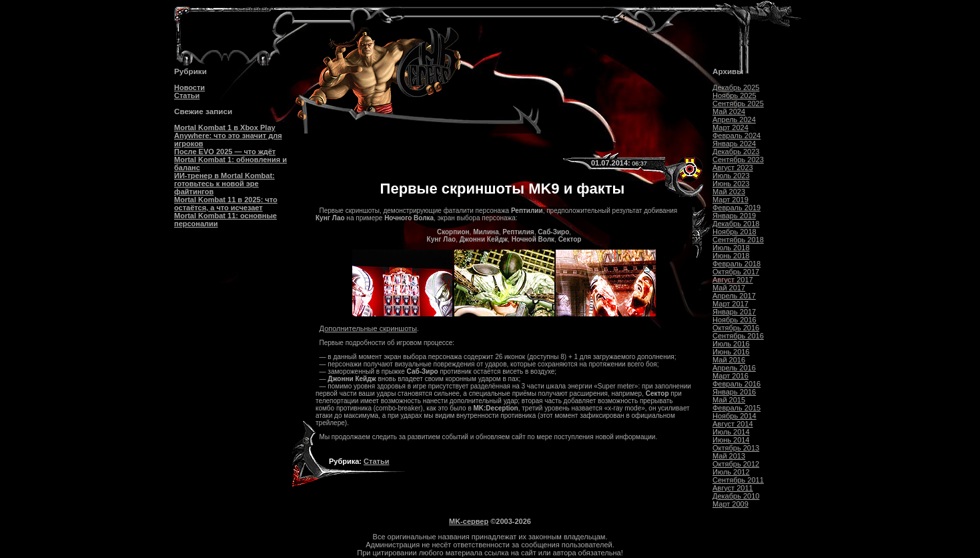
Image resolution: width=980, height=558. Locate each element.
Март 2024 (730, 127)
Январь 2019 (734, 216)
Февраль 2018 (737, 264)
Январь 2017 (734, 312)
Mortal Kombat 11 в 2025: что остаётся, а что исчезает (226, 204)
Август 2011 (733, 488)
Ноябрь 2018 (734, 232)
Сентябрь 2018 (738, 240)
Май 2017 (729, 288)
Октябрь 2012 (736, 464)
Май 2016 (729, 360)
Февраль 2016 (737, 384)
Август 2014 (733, 424)
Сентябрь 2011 (738, 480)
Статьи (187, 95)
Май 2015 (729, 400)
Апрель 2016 (734, 368)
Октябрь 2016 (736, 328)
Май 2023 (729, 192)
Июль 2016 (731, 344)
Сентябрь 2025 (738, 103)
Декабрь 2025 (736, 87)
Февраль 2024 (737, 135)
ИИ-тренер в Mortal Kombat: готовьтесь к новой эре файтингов (224, 184)
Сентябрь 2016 (738, 336)
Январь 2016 (734, 392)
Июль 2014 (731, 432)
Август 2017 (733, 280)
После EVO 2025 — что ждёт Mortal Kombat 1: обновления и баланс (230, 160)
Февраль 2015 (737, 408)
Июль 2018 (731, 248)
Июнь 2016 (731, 352)
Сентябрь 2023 (738, 160)
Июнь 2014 (731, 440)
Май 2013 (729, 456)
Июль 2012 (731, 472)
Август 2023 (733, 168)
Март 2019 (730, 200)
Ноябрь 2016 (734, 320)
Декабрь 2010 (736, 496)
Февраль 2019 (737, 208)
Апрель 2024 (734, 119)
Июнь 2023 (731, 184)
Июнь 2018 (731, 256)
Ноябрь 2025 (734, 95)
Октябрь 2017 (736, 272)
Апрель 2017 (734, 296)
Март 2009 (730, 504)
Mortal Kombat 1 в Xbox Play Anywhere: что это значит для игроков (228, 135)
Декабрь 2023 (736, 152)
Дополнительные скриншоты (368, 328)
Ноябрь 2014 (734, 416)
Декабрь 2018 (736, 224)
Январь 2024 (734, 144)
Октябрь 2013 (736, 448)
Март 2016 (730, 376)
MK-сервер (469, 521)
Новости (189, 87)
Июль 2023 (731, 176)
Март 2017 (730, 304)
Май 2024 (729, 111)
